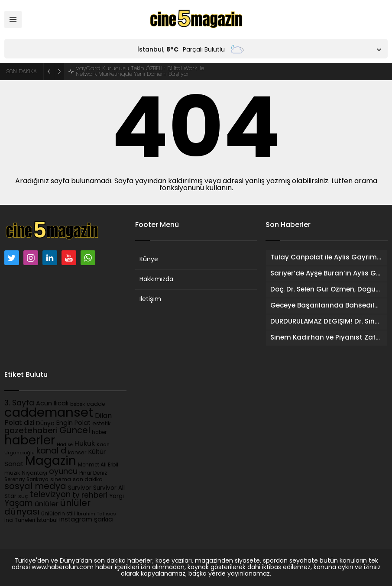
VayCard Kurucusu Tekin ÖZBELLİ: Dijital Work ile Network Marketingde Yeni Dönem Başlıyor (140, 71)
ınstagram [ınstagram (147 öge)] (76, 520)
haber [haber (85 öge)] (99, 433)
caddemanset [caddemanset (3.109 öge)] (49, 413)
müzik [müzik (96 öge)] (12, 473)
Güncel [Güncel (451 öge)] (75, 431)
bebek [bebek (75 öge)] (78, 405)
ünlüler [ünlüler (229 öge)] (47, 505)
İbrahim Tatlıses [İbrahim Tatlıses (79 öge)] (96, 514)
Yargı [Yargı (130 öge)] (117, 497)
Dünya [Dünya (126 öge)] (45, 424)
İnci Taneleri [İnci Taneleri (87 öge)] (20, 521)
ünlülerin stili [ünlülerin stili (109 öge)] (58, 514)
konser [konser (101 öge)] (77, 453)
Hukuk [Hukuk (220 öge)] (85, 444)
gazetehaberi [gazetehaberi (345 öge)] (31, 431)
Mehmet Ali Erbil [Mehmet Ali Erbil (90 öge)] (98, 465)
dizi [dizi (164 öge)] (29, 423)
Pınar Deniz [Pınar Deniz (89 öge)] (93, 473)
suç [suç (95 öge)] (23, 497)
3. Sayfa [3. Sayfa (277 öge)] (19, 403)
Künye (149, 260)
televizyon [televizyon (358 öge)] (50, 495)
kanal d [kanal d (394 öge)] (51, 452)
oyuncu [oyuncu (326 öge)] (63, 472)
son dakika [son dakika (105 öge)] (88, 480)
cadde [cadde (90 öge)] (96, 405)
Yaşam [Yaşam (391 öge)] (19, 504)
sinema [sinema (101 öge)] (61, 480)
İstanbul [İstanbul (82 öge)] (47, 521)
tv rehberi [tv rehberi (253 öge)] (90, 496)
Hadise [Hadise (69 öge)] (65, 445)
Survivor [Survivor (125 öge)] (80, 488)
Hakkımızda (156, 280)
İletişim (150, 299)
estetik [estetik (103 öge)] (101, 424)
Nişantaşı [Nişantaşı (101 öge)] (34, 473)
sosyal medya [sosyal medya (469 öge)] (35, 487)
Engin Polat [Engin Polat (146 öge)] (73, 423)
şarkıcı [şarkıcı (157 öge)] (104, 520)
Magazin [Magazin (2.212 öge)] (51, 462)
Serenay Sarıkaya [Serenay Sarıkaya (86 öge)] (26, 480)
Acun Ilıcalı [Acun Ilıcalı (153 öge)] (52, 404)
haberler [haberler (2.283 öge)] (30, 441)
